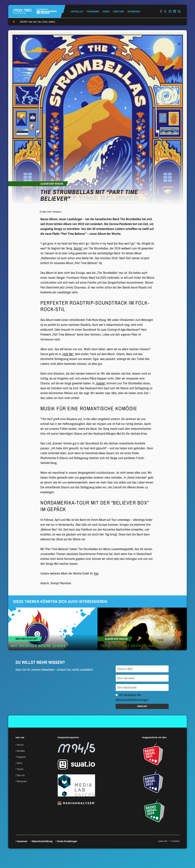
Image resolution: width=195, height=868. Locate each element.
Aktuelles (77, 11)
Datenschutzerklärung (42, 841)
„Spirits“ (78, 248)
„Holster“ (101, 383)
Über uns (119, 11)
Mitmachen (134, 11)
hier (96, 573)
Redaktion (57, 212)
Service (20, 745)
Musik (106, 11)
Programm (93, 11)
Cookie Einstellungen (67, 841)
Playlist (20, 769)
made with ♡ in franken (169, 841)
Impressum (22, 841)
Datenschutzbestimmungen (132, 700)
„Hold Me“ (68, 354)
